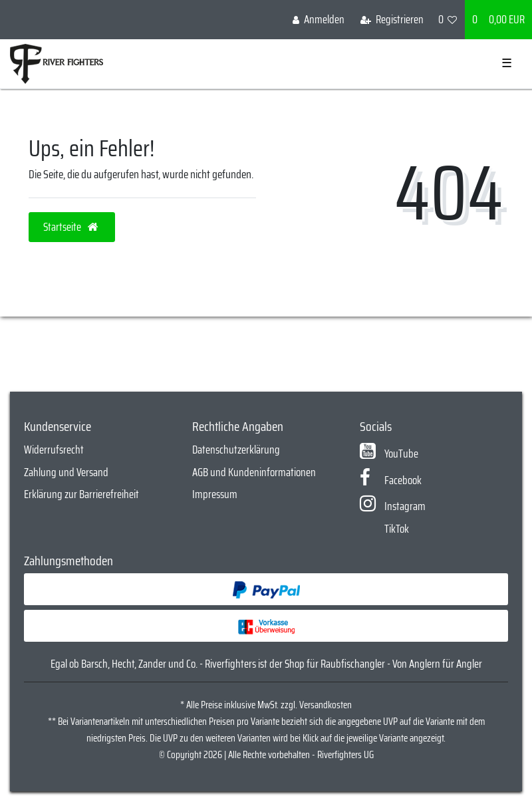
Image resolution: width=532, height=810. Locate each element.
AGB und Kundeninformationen (254, 472)
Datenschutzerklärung (236, 450)
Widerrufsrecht (54, 450)
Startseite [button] (72, 227)
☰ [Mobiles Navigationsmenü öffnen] (507, 63)
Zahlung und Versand (66, 472)
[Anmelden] (319, 20)
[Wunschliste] (448, 20)
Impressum (215, 494)
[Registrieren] (392, 20)
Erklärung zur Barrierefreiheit (81, 494)
